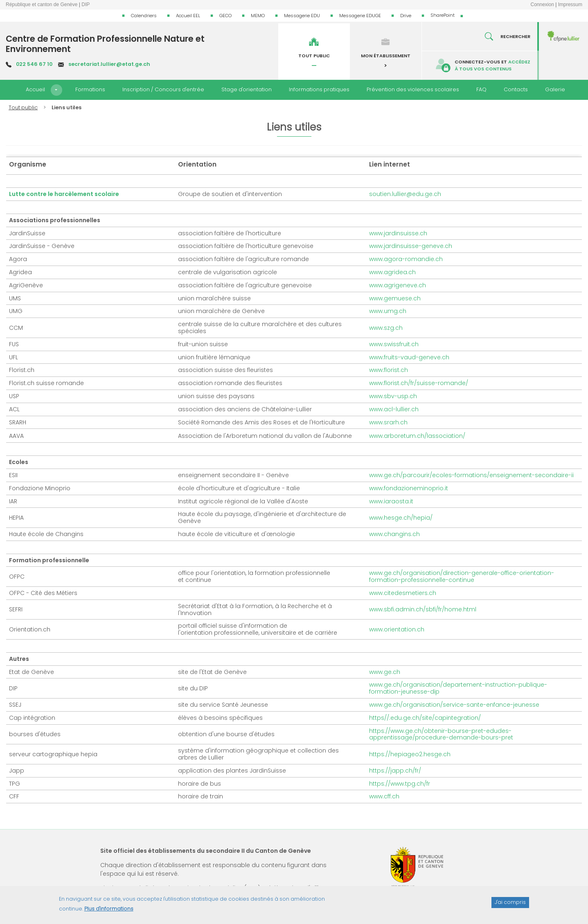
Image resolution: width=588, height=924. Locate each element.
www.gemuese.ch (395, 298)
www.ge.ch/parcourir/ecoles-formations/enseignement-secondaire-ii (471, 475)
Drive (406, 16)
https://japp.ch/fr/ (395, 771)
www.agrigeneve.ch (398, 285)
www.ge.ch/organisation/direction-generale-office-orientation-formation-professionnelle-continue (462, 576)
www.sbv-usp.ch (393, 396)
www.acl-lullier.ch (394, 409)
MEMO (258, 16)
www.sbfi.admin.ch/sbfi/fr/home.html (423, 609)
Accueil (35, 89)
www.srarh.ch (388, 422)
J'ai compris (510, 905)
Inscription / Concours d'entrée (163, 89)
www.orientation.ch (397, 629)
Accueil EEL (188, 16)
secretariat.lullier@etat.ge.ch (109, 64)
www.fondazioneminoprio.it (409, 488)
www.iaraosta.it (391, 501)
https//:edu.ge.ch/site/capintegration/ (425, 718)
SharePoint (443, 15)
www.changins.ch (394, 534)
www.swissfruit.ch (394, 344)
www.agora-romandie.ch (406, 259)
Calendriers (144, 16)
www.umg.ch (388, 311)
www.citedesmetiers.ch (403, 593)
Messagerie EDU (302, 16)
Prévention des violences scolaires (413, 89)
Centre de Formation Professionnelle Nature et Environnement (105, 44)
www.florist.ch (389, 370)
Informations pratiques (319, 89)
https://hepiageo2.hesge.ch (410, 754)
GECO (225, 16)
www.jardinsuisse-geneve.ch (411, 246)
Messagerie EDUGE (360, 16)
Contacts (516, 89)
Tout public (23, 107)
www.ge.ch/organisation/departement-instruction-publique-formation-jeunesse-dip (458, 688)
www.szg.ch (386, 328)
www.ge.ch (385, 672)
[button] (56, 90)
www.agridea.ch (392, 272)
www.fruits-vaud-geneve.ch (409, 357)
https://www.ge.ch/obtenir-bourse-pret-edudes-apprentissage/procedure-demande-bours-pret (441, 734)
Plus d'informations (109, 912)
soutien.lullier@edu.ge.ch (405, 194)
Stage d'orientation (247, 89)
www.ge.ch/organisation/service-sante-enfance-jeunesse (454, 705)
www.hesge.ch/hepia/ (401, 518)
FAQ (481, 89)
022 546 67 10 (34, 64)
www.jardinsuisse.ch (398, 233)
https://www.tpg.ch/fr (400, 784)
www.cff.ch (384, 796)
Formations (90, 89)
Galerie (555, 89)
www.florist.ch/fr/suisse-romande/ (419, 383)
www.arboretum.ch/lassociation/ (417, 436)
